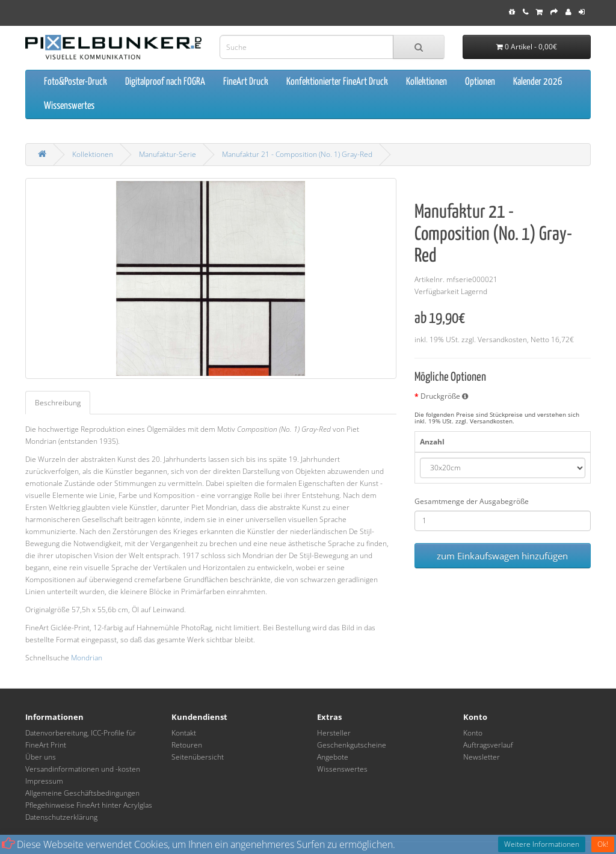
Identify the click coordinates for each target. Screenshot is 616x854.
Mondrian (87, 658)
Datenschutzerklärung (61, 817)
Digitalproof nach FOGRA (165, 82)
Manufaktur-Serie (168, 154)
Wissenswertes (69, 106)
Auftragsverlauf (488, 745)
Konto (473, 733)
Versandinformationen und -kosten (83, 769)
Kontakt (184, 733)
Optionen (480, 82)
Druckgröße (444, 396)
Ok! (603, 844)
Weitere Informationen (542, 844)
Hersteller (334, 733)
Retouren (187, 745)
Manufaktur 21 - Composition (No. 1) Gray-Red (297, 154)
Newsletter (482, 757)
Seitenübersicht (198, 757)
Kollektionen (427, 82)
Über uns (41, 757)
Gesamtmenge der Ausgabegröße (472, 501)
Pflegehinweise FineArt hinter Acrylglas (89, 805)
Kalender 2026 (538, 82)
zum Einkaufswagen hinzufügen (502, 556)
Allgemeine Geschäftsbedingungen (82, 793)
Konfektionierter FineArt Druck (337, 82)
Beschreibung (58, 403)
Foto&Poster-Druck (75, 82)
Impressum (44, 781)
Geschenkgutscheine (352, 745)
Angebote (333, 757)
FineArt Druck (246, 82)
